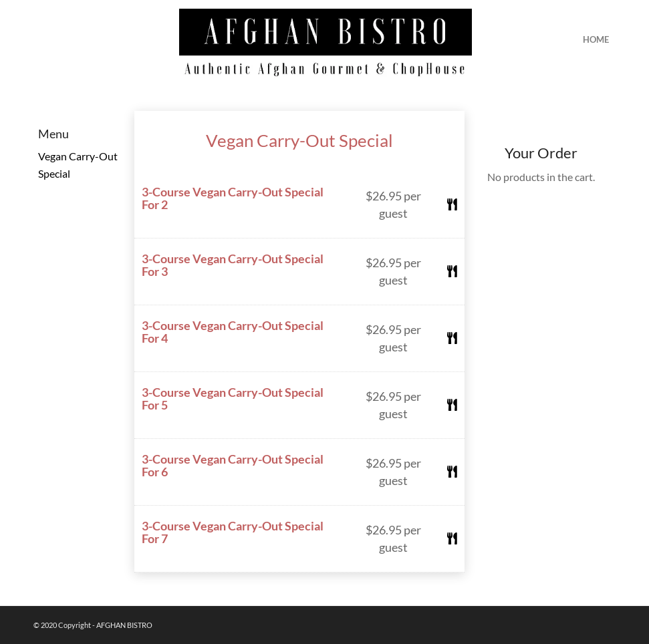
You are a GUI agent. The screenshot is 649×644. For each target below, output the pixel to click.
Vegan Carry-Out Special (299, 140)
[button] (299, 205)
